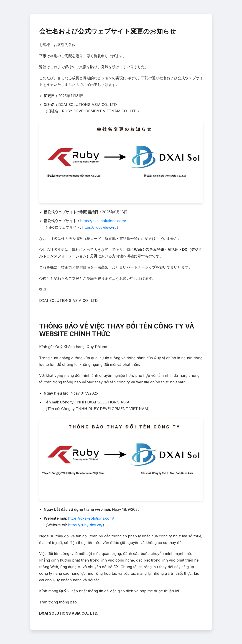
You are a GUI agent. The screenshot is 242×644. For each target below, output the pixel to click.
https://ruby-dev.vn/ (99, 227)
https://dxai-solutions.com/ (103, 221)
